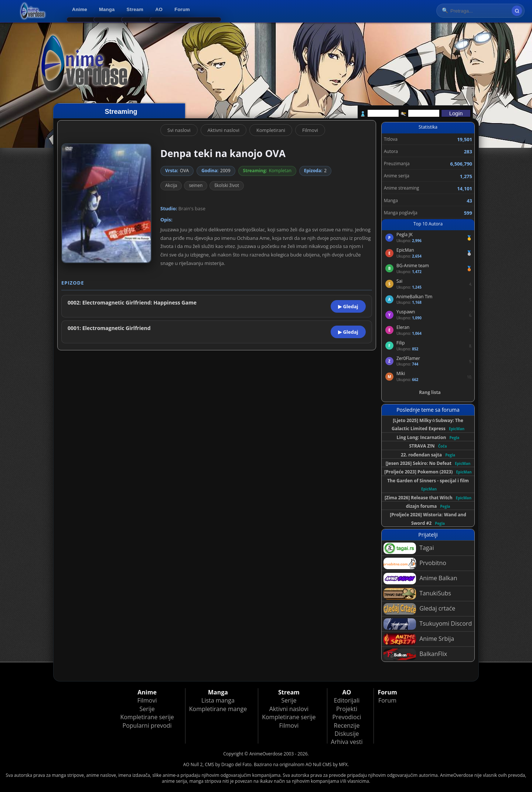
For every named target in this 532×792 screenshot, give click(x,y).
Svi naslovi (179, 130)
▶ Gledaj (348, 306)
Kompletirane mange (218, 709)
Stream (135, 9)
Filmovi (310, 130)
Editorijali (347, 700)
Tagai (409, 548)
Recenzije (347, 725)
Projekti (347, 709)
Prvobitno (415, 563)
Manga (107, 9)
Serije (147, 709)
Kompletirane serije (147, 717)
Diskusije (347, 734)
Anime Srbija (419, 639)
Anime (80, 9)
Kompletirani (271, 130)
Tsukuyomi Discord (428, 624)
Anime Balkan (420, 579)
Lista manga (218, 700)
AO (159, 9)
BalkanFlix (415, 654)
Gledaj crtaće (419, 609)
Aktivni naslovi (224, 130)
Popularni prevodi (147, 725)
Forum (182, 9)
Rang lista (430, 392)
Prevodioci (347, 717)
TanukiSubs (417, 594)
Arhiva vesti (347, 742)
